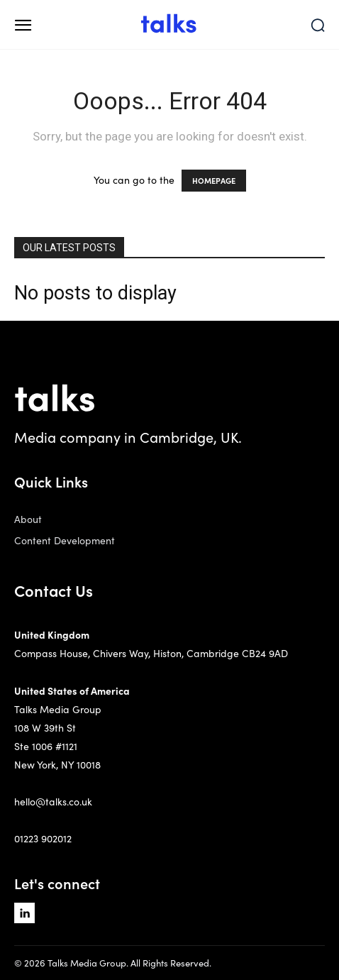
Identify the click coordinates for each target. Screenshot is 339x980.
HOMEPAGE (214, 181)
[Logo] (169, 25)
